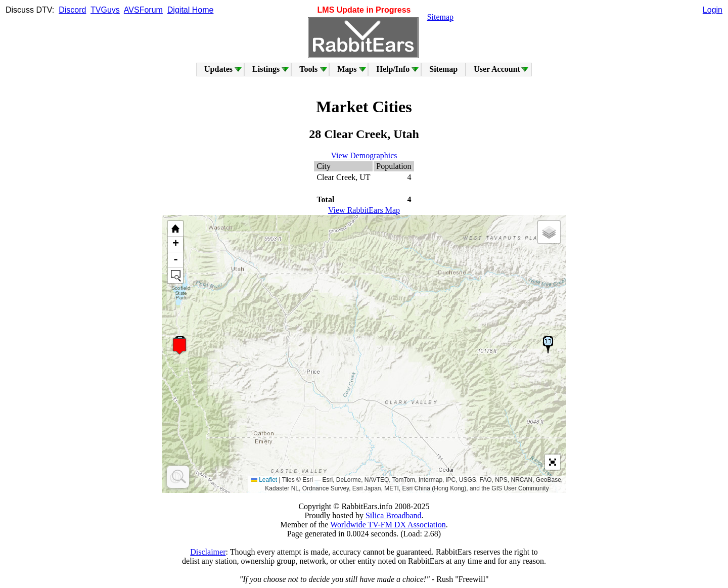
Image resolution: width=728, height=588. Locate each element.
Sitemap (440, 17)
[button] (179, 346)
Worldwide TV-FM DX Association (388, 525)
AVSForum (143, 10)
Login (713, 10)
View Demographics (364, 155)
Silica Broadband (394, 515)
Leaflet (264, 480)
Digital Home (191, 10)
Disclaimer (208, 552)
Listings (266, 69)
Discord (72, 10)
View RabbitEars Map (364, 210)
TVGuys (105, 10)
